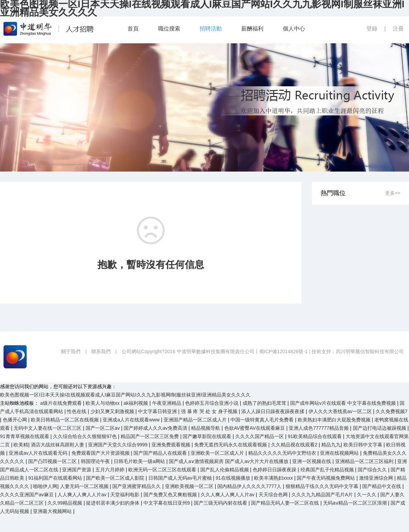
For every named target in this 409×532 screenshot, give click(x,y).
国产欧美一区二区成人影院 (116, 478)
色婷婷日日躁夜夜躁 (275, 470)
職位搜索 (169, 29)
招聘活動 (211, 29)
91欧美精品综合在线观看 (315, 436)
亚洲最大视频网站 (53, 511)
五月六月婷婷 (111, 470)
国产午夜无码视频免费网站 (327, 478)
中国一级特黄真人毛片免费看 (263, 420)
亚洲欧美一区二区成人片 (218, 453)
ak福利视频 (137, 403)
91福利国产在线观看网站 (56, 478)
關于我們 (71, 351)
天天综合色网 (274, 495)
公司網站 (131, 351)
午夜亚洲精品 (167, 403)
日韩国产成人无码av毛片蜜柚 (181, 478)
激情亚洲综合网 (377, 478)
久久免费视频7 (392, 411)
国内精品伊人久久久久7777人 (250, 486)
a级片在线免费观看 (62, 403)
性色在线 (77, 411)
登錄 (372, 29)
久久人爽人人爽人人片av (228, 495)
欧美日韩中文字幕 (364, 445)
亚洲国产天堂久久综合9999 (118, 445)
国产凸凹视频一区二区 (53, 461)
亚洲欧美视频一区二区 (190, 486)
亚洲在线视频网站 (340, 453)
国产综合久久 (373, 470)
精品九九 (331, 445)
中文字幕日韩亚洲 (158, 411)
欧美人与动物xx (103, 403)
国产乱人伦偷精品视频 (225, 470)
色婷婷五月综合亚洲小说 (212, 403)
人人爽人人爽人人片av (83, 495)
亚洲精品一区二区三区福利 (365, 461)
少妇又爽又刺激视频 (113, 411)
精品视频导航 (206, 428)
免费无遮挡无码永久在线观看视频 (231, 445)
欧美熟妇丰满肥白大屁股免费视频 (335, 420)
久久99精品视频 (65, 503)
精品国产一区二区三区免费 (150, 436)
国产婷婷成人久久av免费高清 (156, 428)
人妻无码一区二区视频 (85, 486)
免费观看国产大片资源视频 (101, 453)
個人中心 (294, 29)
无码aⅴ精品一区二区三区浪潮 (356, 503)
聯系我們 (101, 351)
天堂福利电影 (125, 495)
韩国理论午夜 (96, 461)
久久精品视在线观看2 (295, 445)
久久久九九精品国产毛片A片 (323, 495)
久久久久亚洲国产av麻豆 (28, 495)
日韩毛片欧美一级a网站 (140, 461)
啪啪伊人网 (45, 486)
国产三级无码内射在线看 (221, 503)
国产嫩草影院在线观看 (208, 436)
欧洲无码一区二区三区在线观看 (163, 470)
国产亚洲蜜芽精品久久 (137, 486)
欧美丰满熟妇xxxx (274, 478)
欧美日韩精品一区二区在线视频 (66, 420)
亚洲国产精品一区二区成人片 (196, 420)
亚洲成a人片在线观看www (132, 420)
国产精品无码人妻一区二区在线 (286, 503)
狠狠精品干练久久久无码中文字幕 (323, 486)
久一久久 (367, 495)
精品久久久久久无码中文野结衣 (283, 453)
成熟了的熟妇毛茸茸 (265, 403)
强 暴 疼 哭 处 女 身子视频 (210, 411)
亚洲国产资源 (77, 470)
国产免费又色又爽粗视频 (171, 495)
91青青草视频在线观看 (25, 436)
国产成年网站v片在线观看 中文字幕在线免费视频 (344, 403)
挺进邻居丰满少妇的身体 (113, 503)
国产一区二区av (103, 428)
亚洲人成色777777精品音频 (319, 428)
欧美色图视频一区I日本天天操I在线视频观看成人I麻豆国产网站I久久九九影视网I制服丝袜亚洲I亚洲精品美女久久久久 (125, 395)
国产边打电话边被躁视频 (380, 428)
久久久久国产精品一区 (260, 436)
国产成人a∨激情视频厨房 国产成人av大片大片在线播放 (229, 461)
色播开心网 (16, 420)
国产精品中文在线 (382, 486)
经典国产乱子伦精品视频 (328, 470)
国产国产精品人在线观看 (161, 453)
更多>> (393, 193)
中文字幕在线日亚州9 (167, 503)
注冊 (398, 29)
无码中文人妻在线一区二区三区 (48, 428)
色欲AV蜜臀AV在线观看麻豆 (255, 428)
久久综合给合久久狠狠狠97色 (85, 436)
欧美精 (21, 445)
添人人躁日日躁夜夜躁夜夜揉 (273, 411)
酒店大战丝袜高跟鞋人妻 (58, 445)
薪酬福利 (252, 29)
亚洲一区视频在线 (312, 461)
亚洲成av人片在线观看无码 (39, 453)
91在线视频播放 (233, 478)
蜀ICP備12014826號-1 (284, 351)
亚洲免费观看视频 (172, 445)
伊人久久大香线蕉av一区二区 (341, 411)
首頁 (133, 29)
